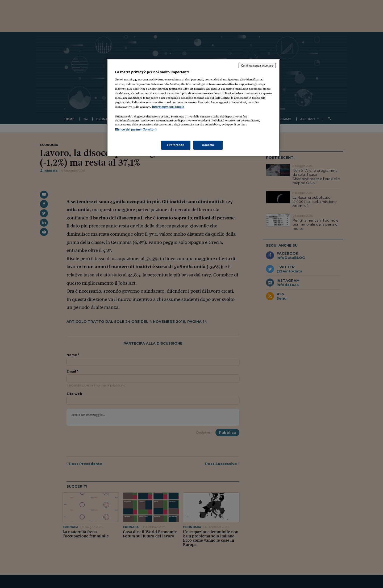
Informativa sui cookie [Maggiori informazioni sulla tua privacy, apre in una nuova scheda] (168, 107)
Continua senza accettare (257, 66)
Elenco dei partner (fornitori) (136, 129)
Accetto (208, 145)
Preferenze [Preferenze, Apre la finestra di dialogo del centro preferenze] (176, 145)
